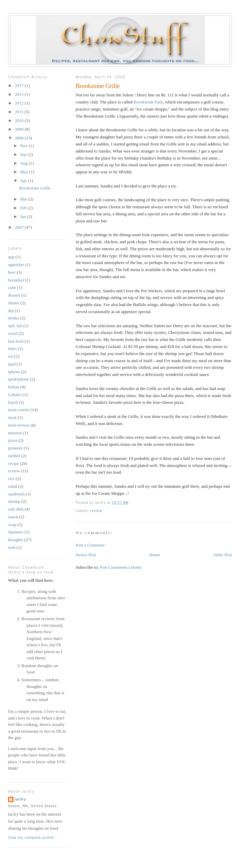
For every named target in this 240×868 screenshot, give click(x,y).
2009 (20, 129)
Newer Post (86, 555)
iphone (14, 372)
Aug (25, 163)
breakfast (16, 280)
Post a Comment (90, 545)
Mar (24, 199)
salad (13, 486)
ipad (12, 364)
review (96, 511)
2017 (20, 85)
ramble (14, 456)
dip (11, 311)
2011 (20, 112)
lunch (13, 402)
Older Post (223, 555)
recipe (13, 463)
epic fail (15, 326)
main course (19, 410)
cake (12, 287)
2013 (20, 94)
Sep (24, 154)
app (11, 257)
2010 (20, 120)
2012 (20, 103)
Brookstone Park (148, 102)
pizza (13, 440)
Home (155, 555)
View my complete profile (31, 838)
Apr (24, 181)
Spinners (16, 532)
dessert (14, 295)
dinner (14, 303)
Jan (24, 216)
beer (12, 272)
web (12, 547)
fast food (16, 341)
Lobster (15, 395)
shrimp (14, 501)
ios (11, 356)
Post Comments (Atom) (121, 567)
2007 (20, 227)
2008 (20, 138)
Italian (14, 387)
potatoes (15, 448)
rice (11, 479)
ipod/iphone (19, 379)
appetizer (16, 265)
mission (15, 433)
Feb (24, 208)
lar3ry (21, 799)
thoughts (16, 540)
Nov (25, 146)
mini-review (19, 425)
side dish (16, 509)
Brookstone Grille (98, 86)
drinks (14, 318)
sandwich (16, 494)
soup (12, 525)
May (25, 172)
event (13, 333)
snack (13, 517)
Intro (12, 349)
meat (12, 417)
